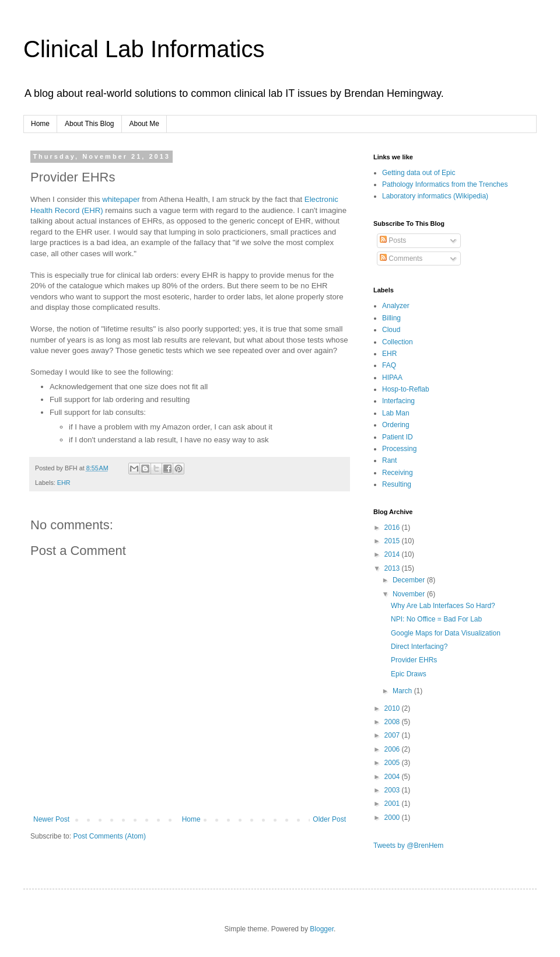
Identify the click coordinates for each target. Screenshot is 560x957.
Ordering (396, 425)
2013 (393, 568)
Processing (399, 449)
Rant (389, 460)
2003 (393, 790)
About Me (144, 124)
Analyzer (396, 306)
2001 (393, 804)
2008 (393, 722)
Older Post (329, 819)
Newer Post (51, 819)
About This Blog (90, 124)
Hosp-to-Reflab (406, 389)
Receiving (398, 473)
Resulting (397, 484)
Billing (391, 318)
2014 (393, 554)
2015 (393, 541)
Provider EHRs (414, 660)
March (403, 691)
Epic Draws (409, 674)
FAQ (389, 365)
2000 (393, 818)
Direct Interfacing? (419, 647)
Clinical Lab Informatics (144, 49)
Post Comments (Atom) (109, 836)
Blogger (322, 929)
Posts (393, 240)
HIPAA (392, 378)
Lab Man (396, 413)
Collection (398, 342)
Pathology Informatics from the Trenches (445, 184)
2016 (393, 528)
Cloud (391, 330)
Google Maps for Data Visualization (446, 633)
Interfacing (398, 401)
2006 (393, 749)
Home (40, 124)
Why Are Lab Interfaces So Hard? (443, 606)
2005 (393, 763)
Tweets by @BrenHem (408, 846)
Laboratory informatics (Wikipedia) (435, 196)
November (410, 594)
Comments (401, 259)
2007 (393, 735)
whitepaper (121, 199)
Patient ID (398, 437)
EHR (64, 483)
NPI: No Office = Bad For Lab (436, 619)
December (410, 580)
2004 (393, 777)
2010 (393, 708)
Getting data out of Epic (419, 173)
